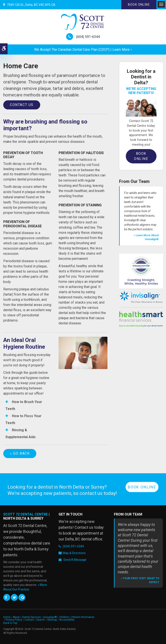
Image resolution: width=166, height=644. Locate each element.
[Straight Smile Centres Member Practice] (141, 271)
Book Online (139, 5)
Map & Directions (74, 553)
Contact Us (22, 105)
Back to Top (10, 623)
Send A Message (75, 560)
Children (64, 617)
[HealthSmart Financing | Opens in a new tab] (141, 319)
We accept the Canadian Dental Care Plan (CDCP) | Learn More (82, 50)
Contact (29, 620)
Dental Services (31, 617)
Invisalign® (50, 617)
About (16, 617)
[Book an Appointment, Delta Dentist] (141, 107)
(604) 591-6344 (88, 37)
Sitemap (52, 620)
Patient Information (83, 617)
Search (41, 620)
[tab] (28, 405)
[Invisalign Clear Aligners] (141, 297)
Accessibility (67, 620)
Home (7, 617)
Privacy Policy (14, 620)
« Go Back (20, 453)
